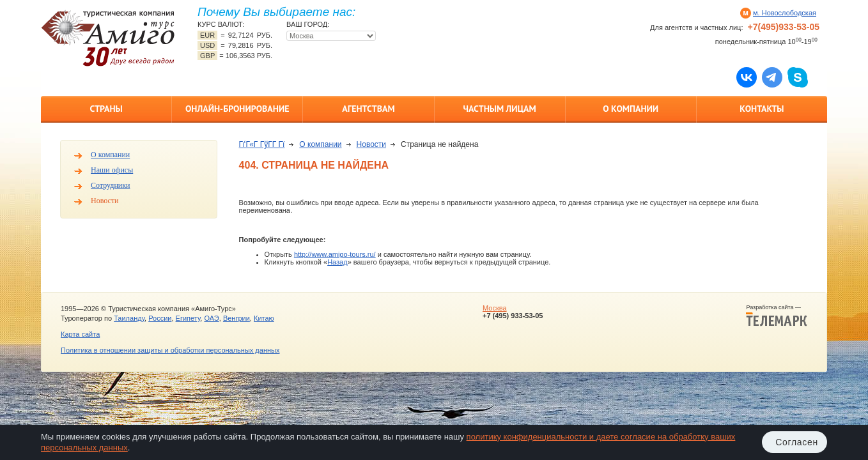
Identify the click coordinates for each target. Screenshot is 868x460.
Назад (337, 262)
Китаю (264, 318)
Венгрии (236, 318)
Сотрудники (111, 185)
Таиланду (129, 318)
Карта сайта (80, 334)
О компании (631, 109)
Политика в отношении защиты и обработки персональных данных (170, 350)
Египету (188, 318)
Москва (495, 308)
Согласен (797, 442)
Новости (105, 201)
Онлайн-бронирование (237, 109)
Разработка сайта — (777, 316)
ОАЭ (211, 318)
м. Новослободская (785, 13)
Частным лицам (499, 109)
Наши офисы (112, 170)
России (160, 318)
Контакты (762, 109)
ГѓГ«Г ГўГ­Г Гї (262, 144)
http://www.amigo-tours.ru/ (335, 254)
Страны (106, 109)
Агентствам (368, 109)
